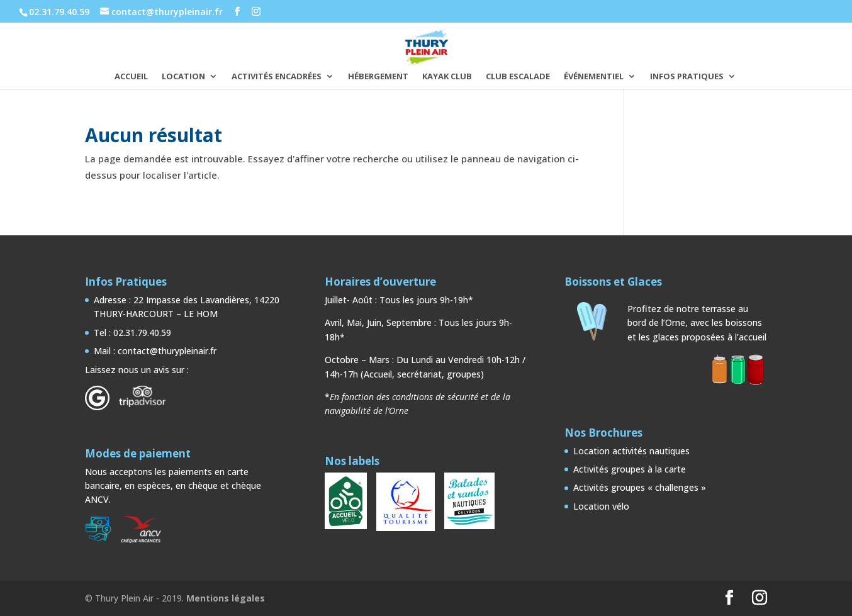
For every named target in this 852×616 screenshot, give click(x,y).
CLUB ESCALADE (518, 77)
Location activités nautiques (631, 451)
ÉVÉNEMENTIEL (594, 77)
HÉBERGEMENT (378, 77)
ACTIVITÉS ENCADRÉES (277, 77)
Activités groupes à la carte (630, 469)
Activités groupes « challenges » (640, 487)
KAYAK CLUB (447, 77)
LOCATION (183, 77)
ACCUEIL (131, 77)
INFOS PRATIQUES (687, 77)
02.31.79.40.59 (59, 12)
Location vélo (601, 506)
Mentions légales (226, 598)
